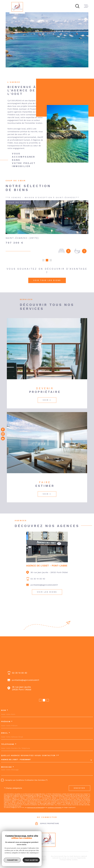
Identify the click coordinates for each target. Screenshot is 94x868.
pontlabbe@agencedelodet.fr (44, 585)
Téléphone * (9, 744)
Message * (8, 767)
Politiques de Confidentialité (35, 807)
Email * (6, 733)
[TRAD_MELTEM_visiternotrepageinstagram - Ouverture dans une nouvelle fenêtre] (3, 434)
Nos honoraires (57, 856)
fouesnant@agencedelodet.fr (26, 680)
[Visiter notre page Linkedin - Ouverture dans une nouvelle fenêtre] (3, 438)
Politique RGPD (65, 860)
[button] (43, 260)
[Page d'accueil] (17, 7)
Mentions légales (80, 856)
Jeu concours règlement (76, 858)
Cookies (75, 860)
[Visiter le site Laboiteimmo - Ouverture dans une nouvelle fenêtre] (14, 858)
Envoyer (79, 788)
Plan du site (68, 856)
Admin (55, 858)
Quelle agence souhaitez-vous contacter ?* (30, 755)
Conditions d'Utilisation (55, 807)
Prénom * (7, 721)
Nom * (5, 710)
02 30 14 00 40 (38, 579)
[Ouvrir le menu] (86, 6)
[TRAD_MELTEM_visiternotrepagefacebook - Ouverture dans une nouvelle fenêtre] (3, 430)
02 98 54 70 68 (20, 673)
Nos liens (62, 858)
